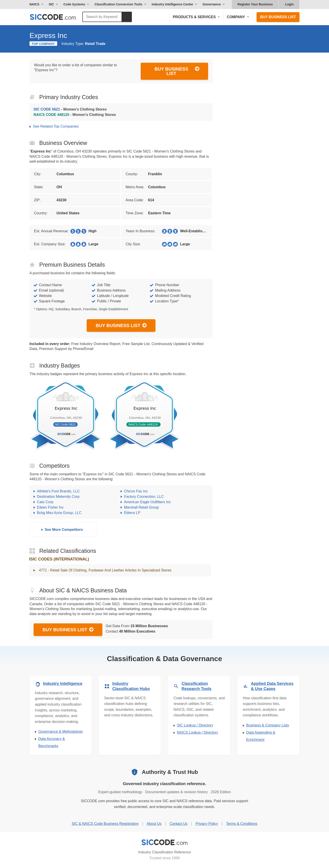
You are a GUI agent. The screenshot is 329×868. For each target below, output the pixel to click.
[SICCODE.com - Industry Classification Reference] (164, 842)
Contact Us (179, 824)
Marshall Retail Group (141, 507)
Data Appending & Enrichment (261, 736)
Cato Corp (45, 502)
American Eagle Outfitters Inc (147, 502)
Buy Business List (278, 17)
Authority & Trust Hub (170, 772)
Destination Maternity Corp (58, 497)
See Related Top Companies (56, 126)
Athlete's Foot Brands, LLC (58, 491)
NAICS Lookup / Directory (197, 732)
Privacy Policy (207, 824)
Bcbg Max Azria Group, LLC (59, 513)
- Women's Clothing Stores (70, 109)
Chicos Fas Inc (136, 491)
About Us (154, 824)
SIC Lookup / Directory (195, 725)
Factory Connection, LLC (144, 497)
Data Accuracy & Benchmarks (52, 742)
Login (289, 4)
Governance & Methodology (61, 732)
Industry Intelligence (63, 684)
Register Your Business (255, 4)
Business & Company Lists (268, 725)
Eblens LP (132, 513)
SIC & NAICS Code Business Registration (105, 824)
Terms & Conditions (242, 824)
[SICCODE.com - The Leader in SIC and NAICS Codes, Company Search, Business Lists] (58, 17)
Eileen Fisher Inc (50, 507)
